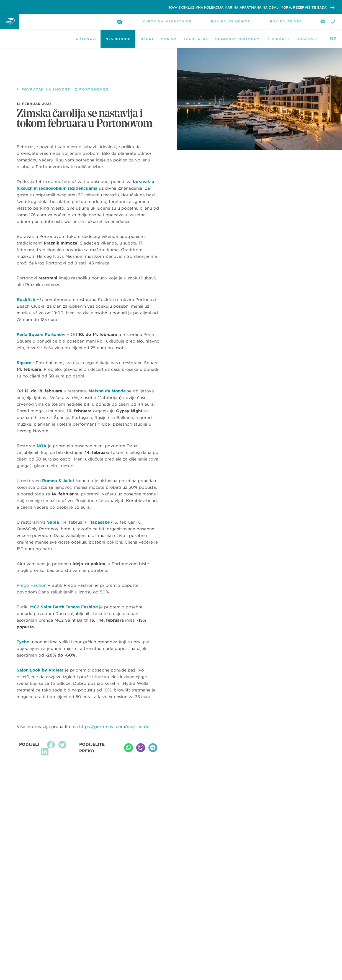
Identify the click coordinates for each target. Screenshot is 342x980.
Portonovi (85, 39)
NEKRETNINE (118, 39)
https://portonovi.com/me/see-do (114, 727)
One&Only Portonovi (238, 39)
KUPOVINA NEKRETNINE (167, 21)
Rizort (147, 39)
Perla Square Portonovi (41, 335)
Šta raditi (278, 39)
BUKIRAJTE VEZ (286, 21)
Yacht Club (196, 39)
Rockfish (26, 300)
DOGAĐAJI (307, 39)
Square (24, 363)
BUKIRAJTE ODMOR (231, 21)
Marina (169, 39)
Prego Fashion (32, 585)
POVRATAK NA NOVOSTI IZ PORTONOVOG (63, 89)
